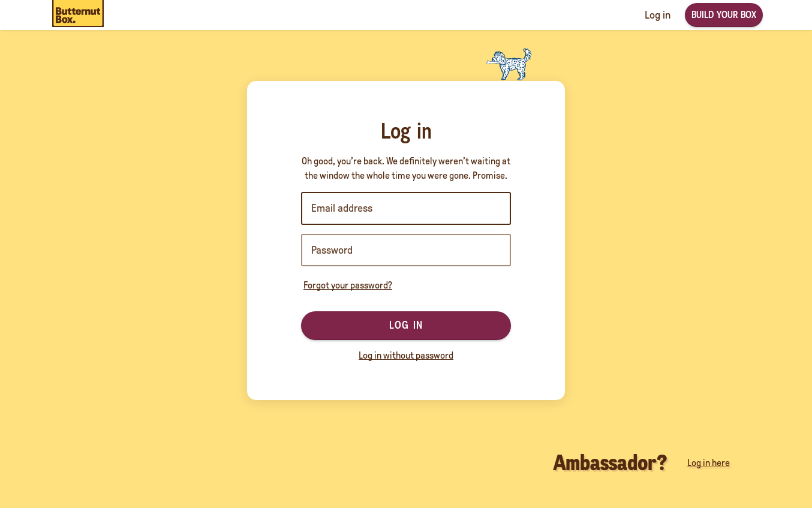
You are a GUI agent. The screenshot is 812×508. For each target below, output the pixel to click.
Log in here (709, 463)
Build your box (724, 15)
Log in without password (406, 355)
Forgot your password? (348, 285)
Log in (406, 325)
